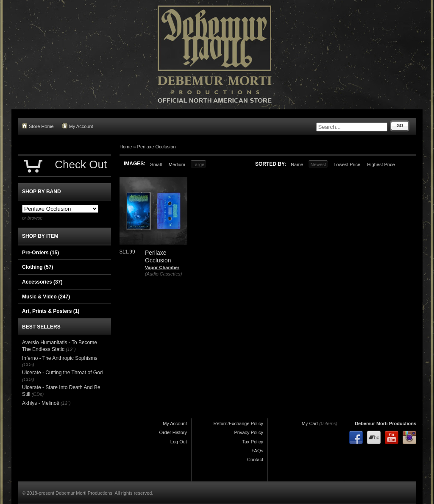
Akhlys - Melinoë (41, 403)
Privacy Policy (249, 432)
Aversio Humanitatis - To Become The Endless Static (60, 346)
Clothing (38, 267)
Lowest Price (347, 164)
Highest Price (381, 164)
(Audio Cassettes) (163, 274)
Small (156, 164)
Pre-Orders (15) (40, 253)
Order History (173, 432)
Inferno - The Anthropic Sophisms (60, 358)
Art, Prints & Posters (51, 311)
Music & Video (46, 297)
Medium (177, 164)
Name (297, 164)
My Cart (310, 423)
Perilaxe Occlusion (157, 147)
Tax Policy (253, 442)
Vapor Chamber (162, 267)
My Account (78, 126)
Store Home (38, 126)
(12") (71, 349)
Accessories (42, 282)
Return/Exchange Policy (238, 423)
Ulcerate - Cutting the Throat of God (63, 373)
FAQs (257, 451)
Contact (255, 459)
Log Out (179, 442)
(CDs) (28, 365)
